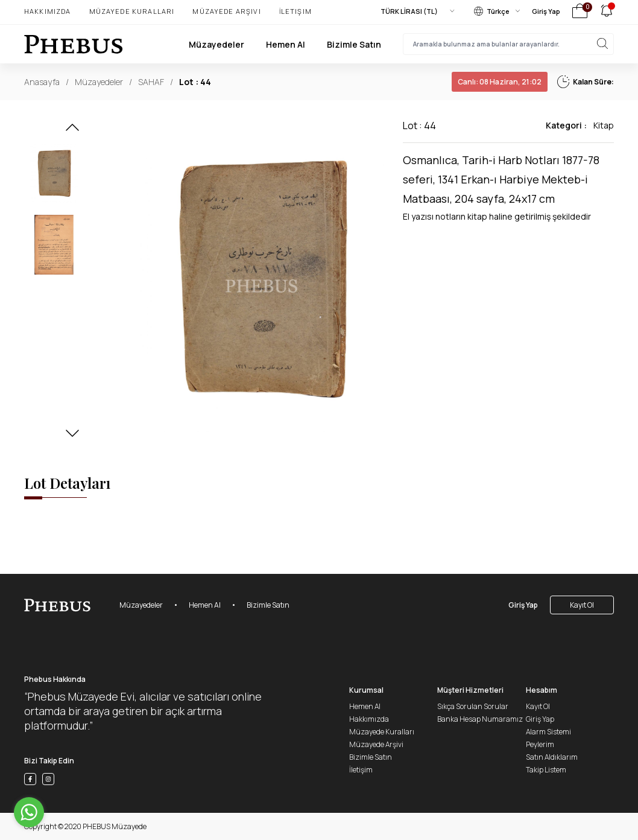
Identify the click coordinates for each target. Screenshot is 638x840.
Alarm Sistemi (548, 732)
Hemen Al (286, 44)
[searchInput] (508, 44)
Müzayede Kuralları (132, 11)
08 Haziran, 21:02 (500, 82)
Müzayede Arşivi (226, 11)
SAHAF (151, 82)
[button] (72, 131)
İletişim (295, 11)
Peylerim (540, 744)
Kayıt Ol (582, 605)
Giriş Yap (546, 11)
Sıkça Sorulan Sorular (473, 706)
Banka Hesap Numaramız (480, 719)
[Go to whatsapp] (29, 812)
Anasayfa (42, 82)
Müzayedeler (216, 44)
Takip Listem (546, 770)
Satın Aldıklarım (552, 757)
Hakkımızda (48, 11)
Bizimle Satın (354, 44)
